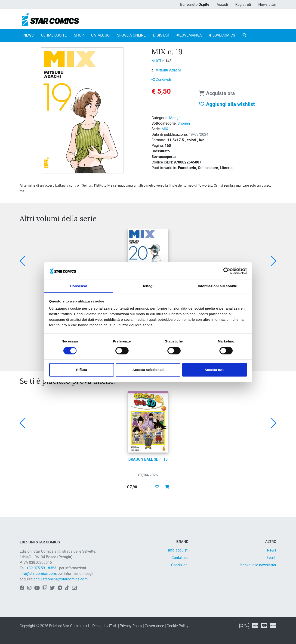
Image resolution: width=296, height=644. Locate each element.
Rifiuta (82, 370)
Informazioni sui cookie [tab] (217, 286)
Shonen (184, 123)
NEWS (28, 35)
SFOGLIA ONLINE (131, 35)
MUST (157, 61)
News (272, 550)
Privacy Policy (131, 626)
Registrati (243, 5)
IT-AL (113, 626)
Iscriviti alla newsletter (258, 565)
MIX (165, 129)
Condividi (161, 79)
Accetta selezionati (148, 370)
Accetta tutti (214, 370)
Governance (154, 626)
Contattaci (180, 558)
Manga (175, 118)
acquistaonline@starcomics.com (61, 579)
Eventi (271, 558)
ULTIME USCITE (54, 35)
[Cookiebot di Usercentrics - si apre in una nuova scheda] (227, 271)
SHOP (79, 35)
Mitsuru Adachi (168, 70)
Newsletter (267, 5)
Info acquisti (178, 550)
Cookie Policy (178, 626)
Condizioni (180, 565)
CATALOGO (100, 35)
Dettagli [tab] (148, 286)
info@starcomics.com (38, 574)
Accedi (222, 5)
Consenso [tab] (79, 286)
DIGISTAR (161, 35)
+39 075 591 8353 (41, 568)
